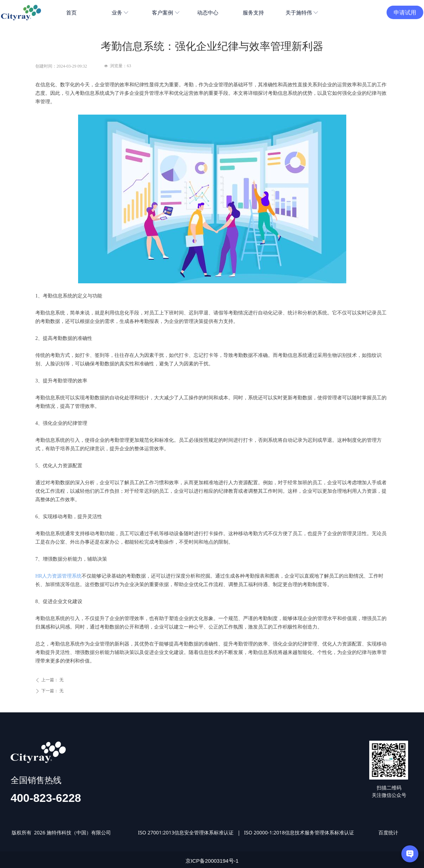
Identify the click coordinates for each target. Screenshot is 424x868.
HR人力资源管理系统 (58, 576)
